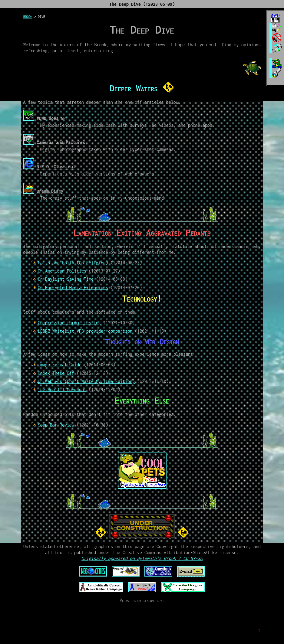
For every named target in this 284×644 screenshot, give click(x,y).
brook (28, 17)
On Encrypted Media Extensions (73, 288)
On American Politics (62, 271)
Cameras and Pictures (54, 142)
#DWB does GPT (46, 118)
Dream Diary (43, 191)
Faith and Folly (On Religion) (73, 263)
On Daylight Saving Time (66, 279)
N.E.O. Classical (49, 167)
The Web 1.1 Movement (62, 389)
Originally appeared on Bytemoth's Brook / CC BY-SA (142, 558)
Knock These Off (56, 373)
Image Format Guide (60, 365)
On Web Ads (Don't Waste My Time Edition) (86, 381)
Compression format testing (69, 323)
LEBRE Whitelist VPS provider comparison (85, 331)
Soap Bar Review (56, 425)
